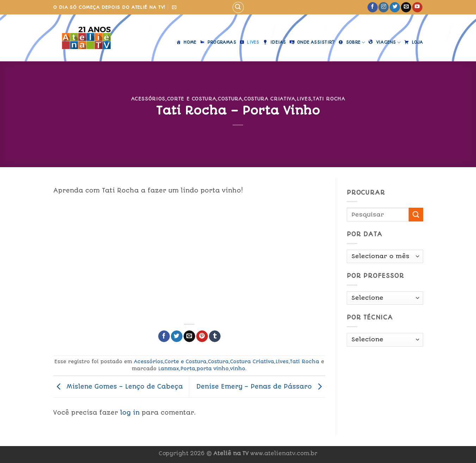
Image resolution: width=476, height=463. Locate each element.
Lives (304, 99)
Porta (188, 368)
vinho (238, 368)
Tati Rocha (329, 99)
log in (130, 413)
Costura (230, 99)
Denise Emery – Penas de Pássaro (261, 386)
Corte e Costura (192, 99)
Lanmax (169, 368)
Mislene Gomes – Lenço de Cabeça (118, 386)
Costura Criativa (269, 99)
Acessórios (148, 99)
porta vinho (213, 368)
